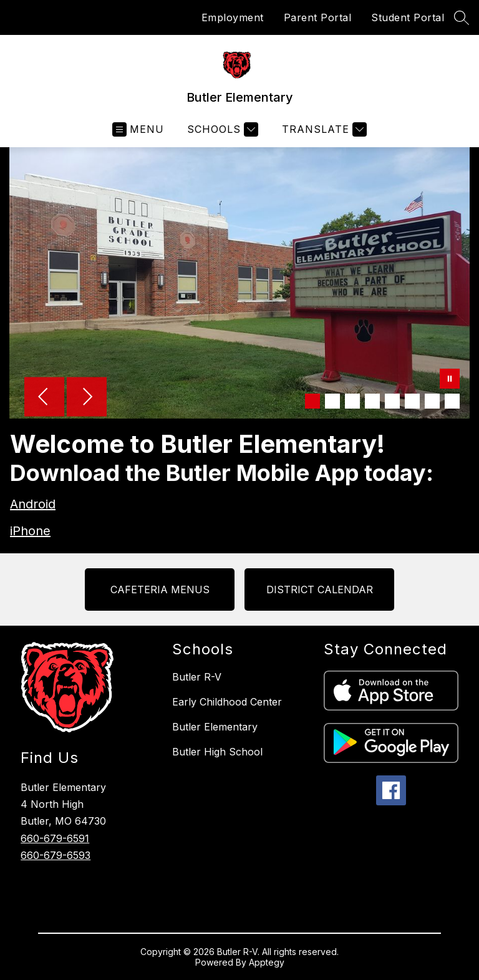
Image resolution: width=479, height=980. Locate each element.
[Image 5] (392, 401)
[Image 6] (412, 401)
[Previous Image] (44, 398)
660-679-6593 (56, 855)
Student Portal (408, 17)
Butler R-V (197, 677)
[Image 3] (352, 401)
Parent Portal (318, 17)
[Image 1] (312, 401)
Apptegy (267, 962)
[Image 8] (452, 401)
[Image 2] (332, 401)
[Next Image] (87, 398)
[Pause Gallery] (450, 380)
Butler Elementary (215, 727)
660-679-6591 (55, 838)
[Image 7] (432, 401)
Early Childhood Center (227, 702)
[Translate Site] (323, 129)
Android (33, 504)
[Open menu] (138, 129)
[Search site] (462, 17)
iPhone (30, 531)
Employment (233, 17)
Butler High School (217, 752)
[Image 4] (372, 401)
